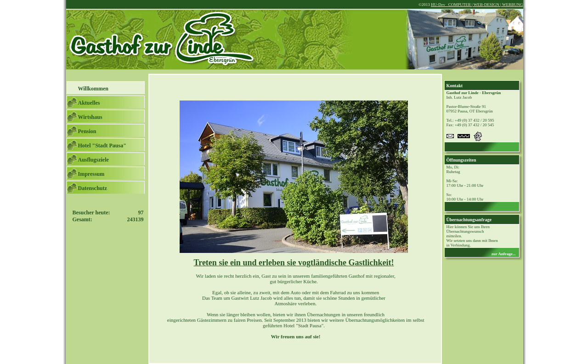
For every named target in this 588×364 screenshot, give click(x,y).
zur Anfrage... (504, 254)
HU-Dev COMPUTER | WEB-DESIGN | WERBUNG (477, 5)
